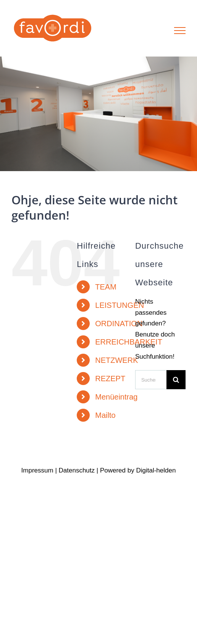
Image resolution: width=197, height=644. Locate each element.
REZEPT (110, 379)
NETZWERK (116, 360)
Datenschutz (77, 470)
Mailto (105, 415)
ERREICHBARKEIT (129, 342)
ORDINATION (119, 324)
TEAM (106, 287)
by (131, 470)
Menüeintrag (116, 397)
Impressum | (40, 470)
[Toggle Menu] (180, 31)
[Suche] (176, 380)
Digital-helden (156, 470)
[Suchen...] (151, 380)
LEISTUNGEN (119, 305)
